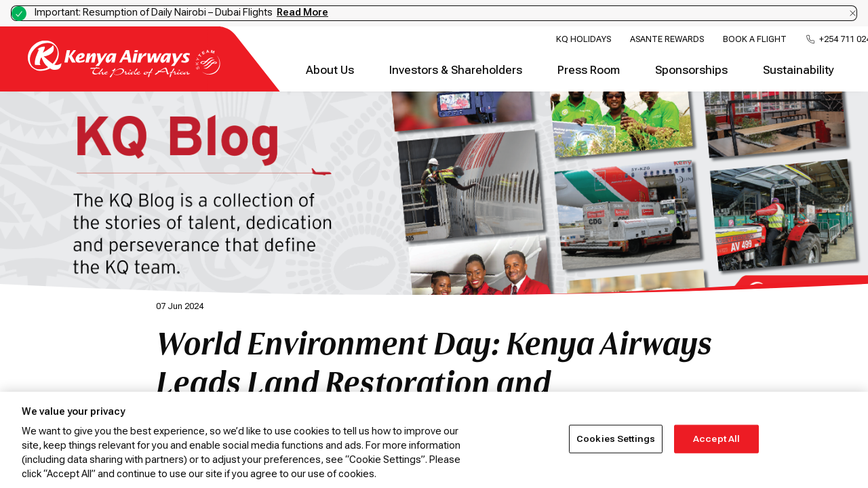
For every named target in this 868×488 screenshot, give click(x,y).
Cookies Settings (616, 439)
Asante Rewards (667, 39)
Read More (302, 12)
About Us (330, 70)
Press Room (589, 70)
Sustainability (798, 70)
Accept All (716, 439)
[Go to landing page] (124, 74)
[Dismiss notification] (853, 13)
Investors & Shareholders (456, 70)
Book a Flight (755, 39)
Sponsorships (691, 70)
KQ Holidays (584, 39)
